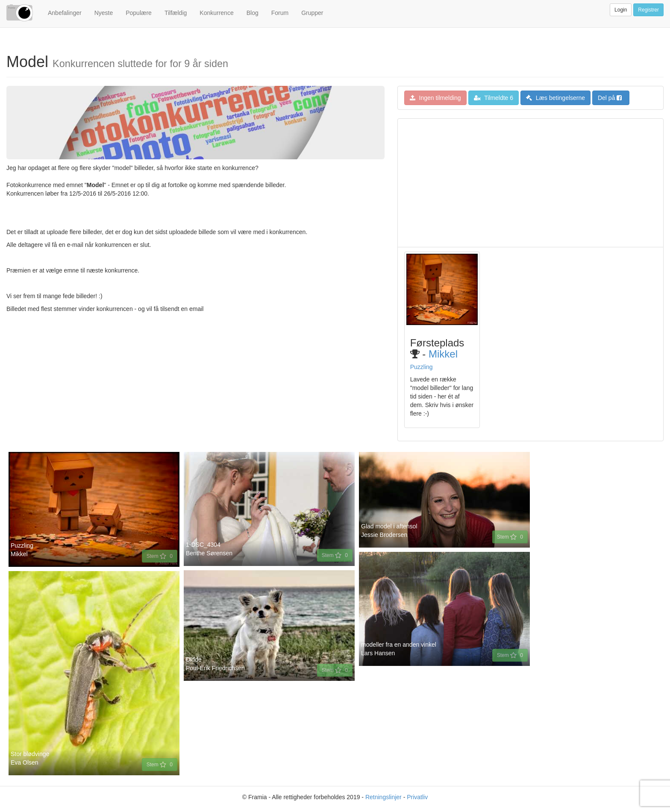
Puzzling (422, 367)
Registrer (648, 10)
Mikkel (443, 354)
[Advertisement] (530, 183)
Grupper (312, 13)
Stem (160, 556)
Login (621, 10)
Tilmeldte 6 (494, 98)
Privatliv (417, 797)
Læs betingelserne (555, 98)
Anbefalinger (65, 13)
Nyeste (104, 13)
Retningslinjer (383, 797)
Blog (253, 13)
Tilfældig (176, 13)
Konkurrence (216, 13)
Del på (610, 98)
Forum (280, 13)
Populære (139, 13)
